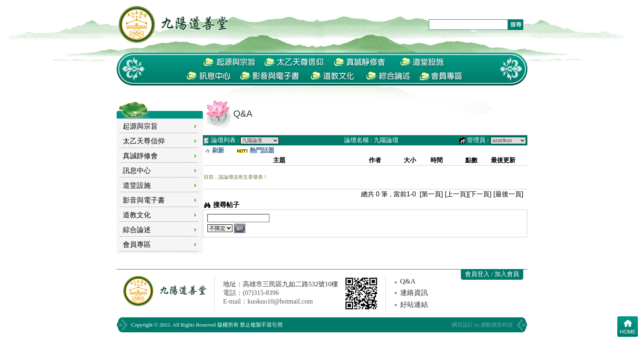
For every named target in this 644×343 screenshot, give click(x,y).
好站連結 (414, 305)
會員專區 (137, 245)
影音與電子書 (144, 200)
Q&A (408, 281)
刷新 (218, 150)
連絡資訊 (414, 293)
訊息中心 (137, 171)
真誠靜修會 (140, 156)
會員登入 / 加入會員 (492, 274)
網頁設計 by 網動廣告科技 (483, 325)
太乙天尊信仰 (144, 141)
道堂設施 (137, 185)
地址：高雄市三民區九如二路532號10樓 (281, 284)
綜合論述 (137, 230)
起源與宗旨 (140, 126)
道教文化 (137, 215)
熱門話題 (262, 150)
